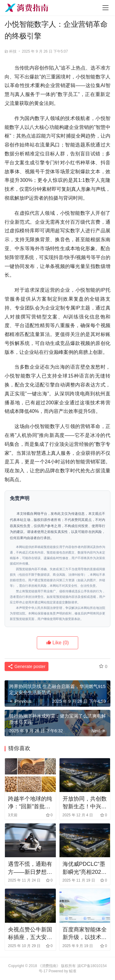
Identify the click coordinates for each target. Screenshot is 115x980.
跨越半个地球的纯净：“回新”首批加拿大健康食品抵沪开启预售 (30, 803)
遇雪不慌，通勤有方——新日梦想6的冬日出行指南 (30, 868)
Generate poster (27, 666)
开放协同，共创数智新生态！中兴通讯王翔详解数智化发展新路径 (85, 803)
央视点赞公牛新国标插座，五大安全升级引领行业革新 (30, 934)
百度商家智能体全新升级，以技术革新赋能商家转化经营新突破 (85, 934)
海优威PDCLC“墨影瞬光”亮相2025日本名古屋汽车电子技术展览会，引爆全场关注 (85, 868)
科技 (13, 51)
